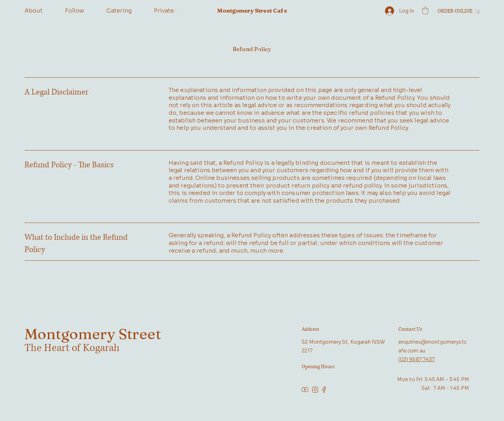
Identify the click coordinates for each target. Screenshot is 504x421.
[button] (425, 10)
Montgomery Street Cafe (252, 10)
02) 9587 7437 (418, 359)
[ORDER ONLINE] (457, 11)
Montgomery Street (93, 334)
